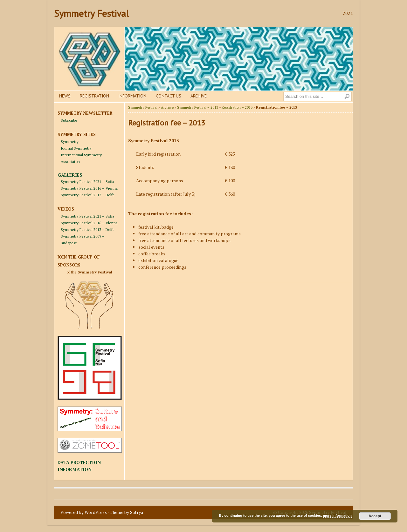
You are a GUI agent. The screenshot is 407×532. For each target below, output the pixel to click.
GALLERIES (70, 175)
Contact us (169, 96)
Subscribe (69, 120)
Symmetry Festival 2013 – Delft (87, 195)
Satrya (137, 512)
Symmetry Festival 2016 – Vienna (89, 188)
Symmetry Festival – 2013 (198, 107)
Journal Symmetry (76, 148)
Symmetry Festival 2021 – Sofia (87, 182)
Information (132, 96)
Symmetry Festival (91, 13)
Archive (199, 96)
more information (337, 515)
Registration (94, 96)
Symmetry (70, 141)
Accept (375, 516)
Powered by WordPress (84, 512)
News (65, 96)
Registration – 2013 (237, 107)
